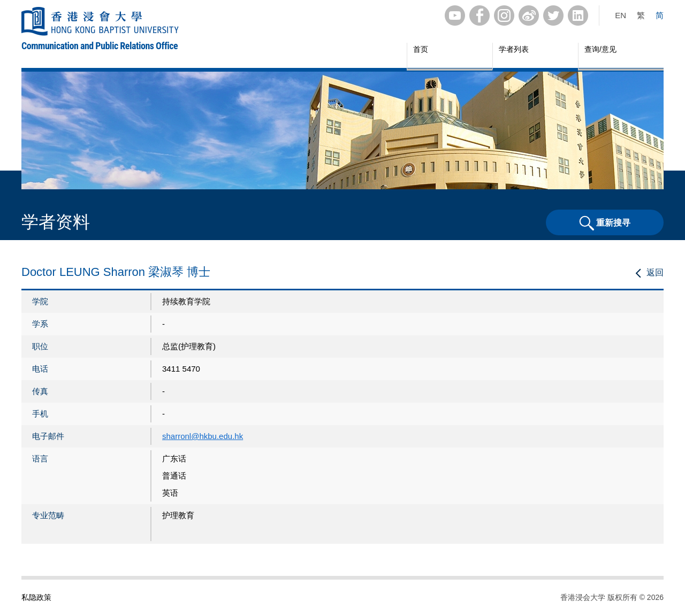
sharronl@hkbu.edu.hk (203, 436)
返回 (655, 272)
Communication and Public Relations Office (100, 46)
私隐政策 (36, 597)
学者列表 (514, 49)
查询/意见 (600, 49)
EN (621, 15)
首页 (421, 49)
